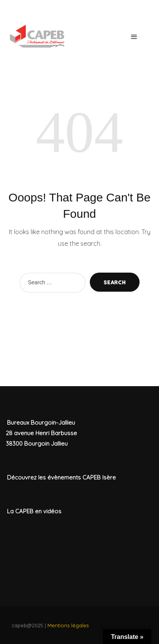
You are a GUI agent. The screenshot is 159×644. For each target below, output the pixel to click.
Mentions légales (68, 625)
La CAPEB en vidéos (34, 511)
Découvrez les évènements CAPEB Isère (61, 477)
